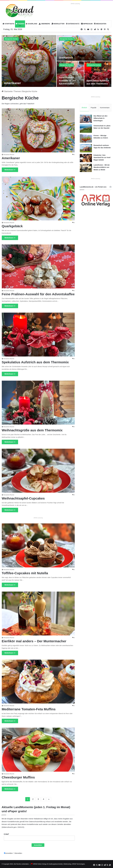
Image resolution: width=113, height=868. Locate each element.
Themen (20, 24)
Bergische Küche (11, 39)
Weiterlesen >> (10, 170)
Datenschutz (73, 24)
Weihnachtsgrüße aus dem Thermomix (32, 430)
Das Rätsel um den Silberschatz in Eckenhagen (100, 118)
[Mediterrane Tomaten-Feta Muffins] (38, 682)
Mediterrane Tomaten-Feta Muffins (29, 709)
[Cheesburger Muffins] (38, 750)
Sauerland (32, 24)
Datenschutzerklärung (37, 822)
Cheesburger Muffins (18, 777)
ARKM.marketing (75, 4)
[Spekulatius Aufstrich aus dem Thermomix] (98, 74)
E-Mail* (6, 834)
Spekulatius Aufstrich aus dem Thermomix (35, 362)
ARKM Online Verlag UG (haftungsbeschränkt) (48, 864)
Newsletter (58, 24)
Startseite (8, 24)
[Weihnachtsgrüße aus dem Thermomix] (38, 403)
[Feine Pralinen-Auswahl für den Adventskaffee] (70, 74)
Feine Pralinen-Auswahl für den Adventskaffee (68, 81)
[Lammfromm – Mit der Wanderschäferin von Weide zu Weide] (86, 168)
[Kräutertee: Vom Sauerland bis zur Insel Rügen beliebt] (86, 158)
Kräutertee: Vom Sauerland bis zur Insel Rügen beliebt (102, 158)
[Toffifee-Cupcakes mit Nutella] (38, 545)
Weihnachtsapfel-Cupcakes (23, 498)
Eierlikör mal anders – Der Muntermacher (34, 641)
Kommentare (105, 108)
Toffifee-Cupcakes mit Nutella (25, 573)
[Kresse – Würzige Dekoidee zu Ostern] (86, 138)
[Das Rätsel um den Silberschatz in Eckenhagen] (86, 119)
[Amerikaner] (29, 61)
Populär (94, 108)
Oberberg (44, 24)
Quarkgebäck (66, 58)
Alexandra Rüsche (9, 155)
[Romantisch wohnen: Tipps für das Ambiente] (86, 148)
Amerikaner (12, 83)
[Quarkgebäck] (84, 48)
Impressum (87, 24)
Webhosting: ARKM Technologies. (74, 864)
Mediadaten (100, 24)
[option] (56, 61)
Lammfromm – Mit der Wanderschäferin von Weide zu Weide (102, 167)
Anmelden (38, 845)
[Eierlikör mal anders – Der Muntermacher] (38, 614)
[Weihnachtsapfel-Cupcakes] (38, 471)
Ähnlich (84, 108)
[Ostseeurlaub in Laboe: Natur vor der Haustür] (86, 129)
